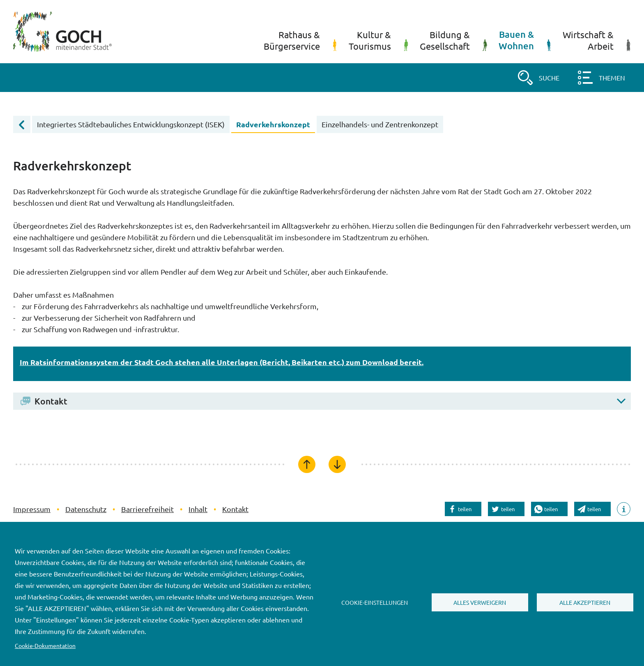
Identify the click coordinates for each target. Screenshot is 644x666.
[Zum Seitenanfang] (307, 464)
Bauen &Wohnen (525, 40)
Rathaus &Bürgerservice (300, 40)
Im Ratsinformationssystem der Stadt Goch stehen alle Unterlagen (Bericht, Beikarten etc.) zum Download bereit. (222, 362)
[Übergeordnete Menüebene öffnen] (22, 124)
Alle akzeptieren (585, 602)
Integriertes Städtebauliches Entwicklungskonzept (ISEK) (131, 124)
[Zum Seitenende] (337, 464)
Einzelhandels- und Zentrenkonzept (380, 124)
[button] (538, 78)
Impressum (32, 509)
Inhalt (198, 509)
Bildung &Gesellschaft (453, 40)
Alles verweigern (480, 602)
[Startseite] (62, 32)
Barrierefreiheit (147, 509)
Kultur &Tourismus (378, 40)
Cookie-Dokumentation (45, 645)
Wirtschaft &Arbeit (597, 40)
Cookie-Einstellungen (375, 602)
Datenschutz (86, 509)
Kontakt (235, 509)
